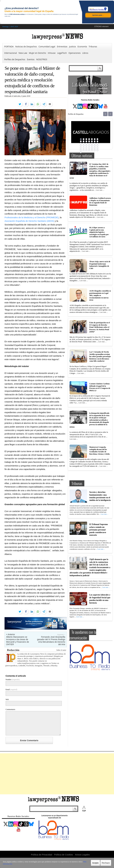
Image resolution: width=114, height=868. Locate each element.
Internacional (11, 53)
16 (83, 144)
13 (95, 141)
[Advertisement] (57, 774)
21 (97, 144)
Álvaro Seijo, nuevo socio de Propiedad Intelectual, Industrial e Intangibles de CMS (100, 265)
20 (95, 144)
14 (97, 141)
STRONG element (101, 27)
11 (89, 141)
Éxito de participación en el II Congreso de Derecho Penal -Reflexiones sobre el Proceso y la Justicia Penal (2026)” (100, 327)
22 (81, 146)
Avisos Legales (82, 855)
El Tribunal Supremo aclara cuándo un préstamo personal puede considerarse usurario (99, 530)
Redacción (13, 650)
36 (81, 150)
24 (86, 146)
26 (92, 146)
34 (95, 148)
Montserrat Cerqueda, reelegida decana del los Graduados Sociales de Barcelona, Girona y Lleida (99, 451)
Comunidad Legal (47, 46)
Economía (82, 46)
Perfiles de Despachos (15, 59)
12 (92, 141)
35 (97, 148)
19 (92, 144)
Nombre (13, 680)
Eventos (31, 59)
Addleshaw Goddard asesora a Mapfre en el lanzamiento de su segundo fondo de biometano (100, 202)
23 (83, 146)
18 (89, 144)
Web (7, 699)
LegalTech (62, 53)
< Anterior (11, 634)
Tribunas (93, 46)
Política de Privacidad (42, 855)
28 (97, 146)
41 (95, 150)
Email (11, 689)
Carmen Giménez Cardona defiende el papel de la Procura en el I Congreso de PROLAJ (100, 387)
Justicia (72, 46)
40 (92, 150)
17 (86, 144)
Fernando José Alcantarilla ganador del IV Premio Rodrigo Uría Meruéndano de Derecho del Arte (51, 641)
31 (86, 148)
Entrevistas (62, 46)
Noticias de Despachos (26, 46)
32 (89, 148)
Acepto (95, 863)
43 (81, 152)
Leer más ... (100, 190)
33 (92, 148)
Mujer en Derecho (37, 53)
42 (97, 150)
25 (89, 146)
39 (89, 150)
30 (83, 148)
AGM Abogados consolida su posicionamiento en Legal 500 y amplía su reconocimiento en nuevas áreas (100, 295)
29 (81, 148)
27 (95, 146)
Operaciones (75, 53)
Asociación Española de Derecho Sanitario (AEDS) (29, 221)
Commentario (10, 709)
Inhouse (52, 53)
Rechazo (106, 863)
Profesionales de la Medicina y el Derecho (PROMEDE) (32, 217)
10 (86, 141)
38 (86, 150)
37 (83, 150)
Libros (85, 53)
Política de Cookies (64, 855)
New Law (23, 53)
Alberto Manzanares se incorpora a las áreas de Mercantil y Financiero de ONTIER (18, 641)
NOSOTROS (42, 59)
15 (81, 144)
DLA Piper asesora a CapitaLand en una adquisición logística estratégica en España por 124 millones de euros (99, 232)
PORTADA (9, 46)
